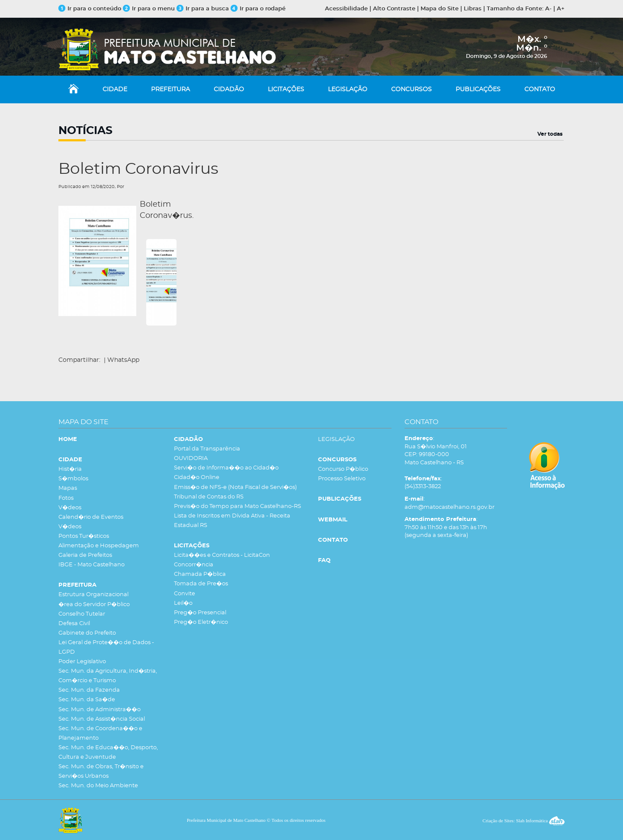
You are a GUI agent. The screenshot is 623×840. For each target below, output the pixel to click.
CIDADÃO (229, 89)
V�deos (70, 508)
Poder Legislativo (82, 662)
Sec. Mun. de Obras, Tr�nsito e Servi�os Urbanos (101, 771)
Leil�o (183, 603)
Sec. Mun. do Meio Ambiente (98, 786)
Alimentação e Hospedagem (99, 546)
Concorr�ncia (194, 565)
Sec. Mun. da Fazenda (89, 690)
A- (548, 9)
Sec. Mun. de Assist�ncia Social (102, 719)
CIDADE (115, 89)
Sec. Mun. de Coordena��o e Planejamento (100, 733)
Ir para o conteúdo (90, 9)
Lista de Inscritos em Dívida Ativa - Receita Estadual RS (232, 521)
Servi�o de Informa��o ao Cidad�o (226, 468)
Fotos (66, 498)
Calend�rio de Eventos (91, 517)
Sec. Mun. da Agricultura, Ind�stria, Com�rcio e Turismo (108, 676)
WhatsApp (123, 360)
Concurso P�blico (343, 469)
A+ (561, 9)
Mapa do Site (440, 9)
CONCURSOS (411, 89)
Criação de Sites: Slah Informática (523, 821)
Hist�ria (70, 469)
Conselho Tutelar (82, 614)
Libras (473, 9)
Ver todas (550, 134)
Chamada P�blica (200, 574)
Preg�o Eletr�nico (201, 622)
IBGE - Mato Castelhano (92, 565)
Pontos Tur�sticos (84, 536)
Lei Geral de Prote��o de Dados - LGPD (106, 647)
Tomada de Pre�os (201, 584)
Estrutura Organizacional (93, 595)
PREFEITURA (170, 89)
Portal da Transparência (207, 449)
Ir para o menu (150, 9)
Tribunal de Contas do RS (209, 497)
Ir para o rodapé (258, 9)
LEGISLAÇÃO (348, 89)
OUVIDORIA (191, 458)
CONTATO (540, 89)
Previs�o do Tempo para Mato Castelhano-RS (238, 506)
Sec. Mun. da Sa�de (87, 700)
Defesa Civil (74, 624)
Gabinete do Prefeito (87, 633)
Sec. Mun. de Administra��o (100, 710)
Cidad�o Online (197, 477)
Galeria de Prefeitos (85, 555)
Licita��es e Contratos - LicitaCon (222, 555)
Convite (185, 594)
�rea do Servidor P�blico (94, 605)
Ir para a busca (203, 9)
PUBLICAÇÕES (478, 89)
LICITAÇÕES (286, 89)
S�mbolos (73, 479)
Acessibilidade (346, 9)
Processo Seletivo (342, 479)
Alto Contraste (394, 9)
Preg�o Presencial (200, 613)
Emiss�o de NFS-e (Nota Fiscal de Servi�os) (235, 487)
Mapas (68, 488)
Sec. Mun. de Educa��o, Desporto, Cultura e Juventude (108, 752)
